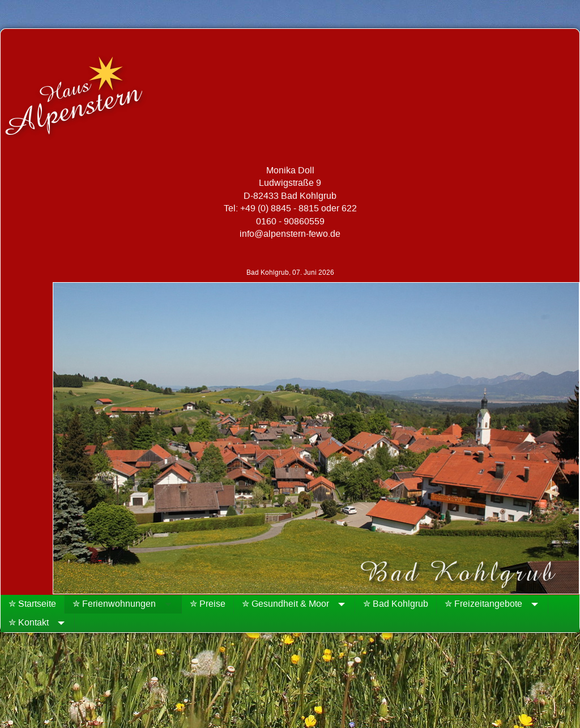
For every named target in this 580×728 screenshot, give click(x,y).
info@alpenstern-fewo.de (290, 234)
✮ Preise (208, 604)
